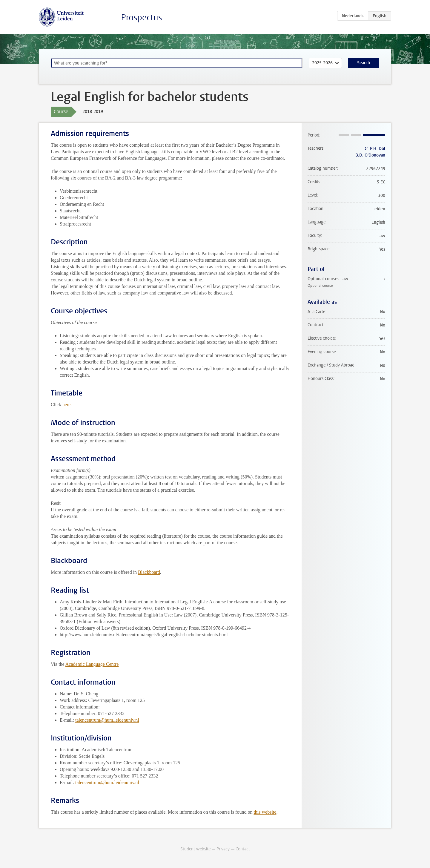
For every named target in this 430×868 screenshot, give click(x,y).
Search (364, 63)
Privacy (223, 849)
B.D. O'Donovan (370, 155)
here (67, 405)
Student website (195, 849)
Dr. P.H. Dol (374, 149)
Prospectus (142, 17)
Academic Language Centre (92, 664)
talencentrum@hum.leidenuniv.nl (107, 720)
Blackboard (149, 572)
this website (265, 812)
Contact (243, 849)
